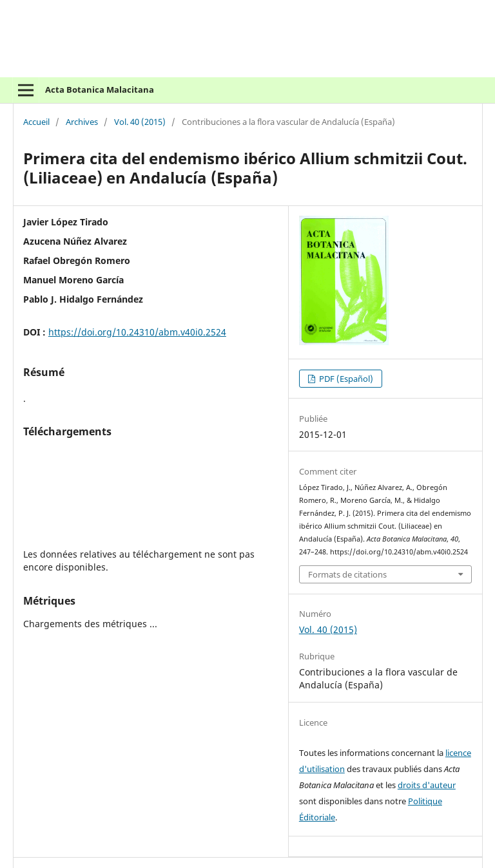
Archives (82, 122)
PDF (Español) (345, 379)
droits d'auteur (427, 785)
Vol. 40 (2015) (140, 122)
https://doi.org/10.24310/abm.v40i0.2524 (137, 332)
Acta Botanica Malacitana (100, 90)
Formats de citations (347, 574)
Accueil (36, 122)
